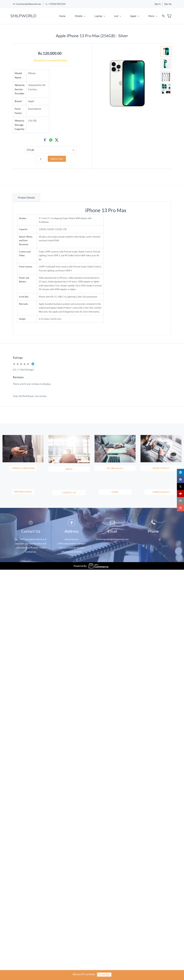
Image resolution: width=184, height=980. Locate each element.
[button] (23, 486)
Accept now (104, 975)
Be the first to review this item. (51, 60)
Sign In (158, 4)
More (153, 16)
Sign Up (168, 4)
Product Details (26, 198)
